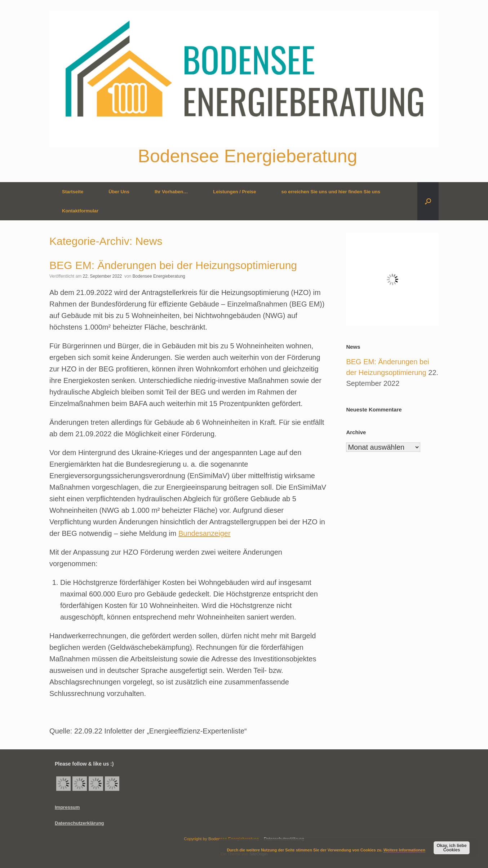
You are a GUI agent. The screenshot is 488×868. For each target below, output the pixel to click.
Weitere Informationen (404, 850)
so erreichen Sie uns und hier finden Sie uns (331, 192)
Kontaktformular (80, 211)
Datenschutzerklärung (79, 823)
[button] (428, 201)
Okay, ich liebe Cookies (451, 848)
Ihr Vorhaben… (171, 192)
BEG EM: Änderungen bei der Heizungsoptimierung (173, 265)
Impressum (67, 807)
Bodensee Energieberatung (159, 276)
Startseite (73, 192)
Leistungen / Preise (234, 192)
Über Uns (119, 192)
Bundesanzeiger (205, 533)
